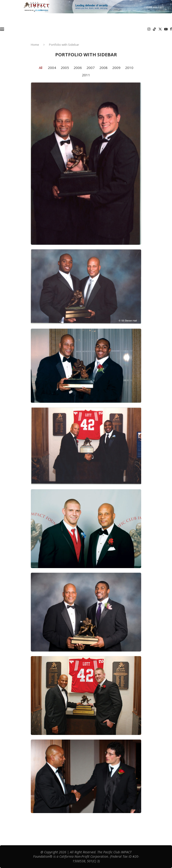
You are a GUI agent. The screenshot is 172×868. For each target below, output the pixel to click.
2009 (116, 68)
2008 (103, 68)
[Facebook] (171, 29)
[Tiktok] (154, 29)
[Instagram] (149, 29)
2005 (65, 68)
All (41, 68)
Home (35, 45)
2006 (78, 68)
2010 (129, 68)
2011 (86, 75)
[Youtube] (166, 29)
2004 (52, 68)
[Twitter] (160, 29)
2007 (91, 68)
